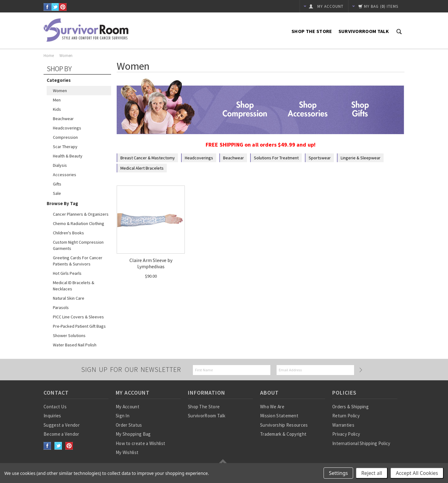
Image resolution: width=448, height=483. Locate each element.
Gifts (57, 184)
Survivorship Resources (284, 425)
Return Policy (346, 416)
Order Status (129, 425)
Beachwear (63, 119)
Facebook (47, 7)
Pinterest (63, 7)
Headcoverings (67, 128)
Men (57, 100)
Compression (65, 137)
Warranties (343, 425)
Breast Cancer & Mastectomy (148, 158)
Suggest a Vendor (62, 425)
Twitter (55, 7)
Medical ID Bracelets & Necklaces (74, 286)
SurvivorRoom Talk (364, 31)
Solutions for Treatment (276, 158)
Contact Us (55, 407)
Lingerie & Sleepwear (361, 158)
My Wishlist (127, 452)
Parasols (61, 307)
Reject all (372, 473)
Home (49, 56)
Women (60, 91)
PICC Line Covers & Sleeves (78, 317)
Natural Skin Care (69, 298)
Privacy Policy (346, 434)
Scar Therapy (65, 147)
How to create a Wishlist (140, 443)
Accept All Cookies (417, 473)
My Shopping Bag (133, 434)
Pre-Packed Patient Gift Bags (79, 326)
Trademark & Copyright (283, 434)
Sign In (123, 416)
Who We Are (272, 407)
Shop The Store (312, 31)
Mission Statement (279, 416)
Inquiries (52, 416)
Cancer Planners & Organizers (81, 214)
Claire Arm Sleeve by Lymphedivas (151, 263)
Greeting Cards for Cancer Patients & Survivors (78, 261)
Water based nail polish (75, 345)
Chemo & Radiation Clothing (79, 223)
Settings (338, 473)
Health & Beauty (68, 156)
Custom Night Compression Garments (78, 245)
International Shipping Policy (361, 443)
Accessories (65, 175)
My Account (128, 407)
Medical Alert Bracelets (142, 168)
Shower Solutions (69, 335)
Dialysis (60, 165)
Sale (57, 193)
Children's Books (68, 233)
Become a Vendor (61, 434)
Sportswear (320, 158)
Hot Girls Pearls (67, 273)
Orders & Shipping (350, 407)
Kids (57, 109)
